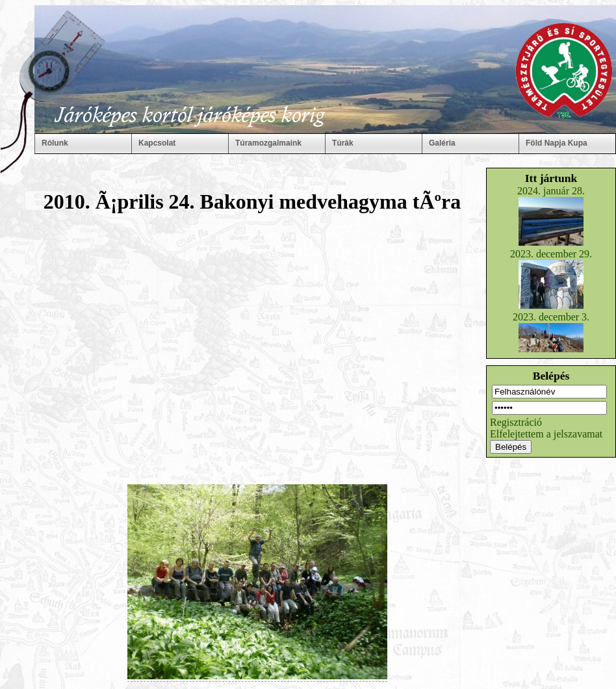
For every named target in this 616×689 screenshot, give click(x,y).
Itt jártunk (551, 178)
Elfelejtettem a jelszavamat (546, 434)
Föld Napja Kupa (557, 143)
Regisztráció (516, 422)
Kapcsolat (157, 143)
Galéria (442, 143)
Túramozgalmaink (268, 143)
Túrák (343, 143)
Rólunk (55, 143)
